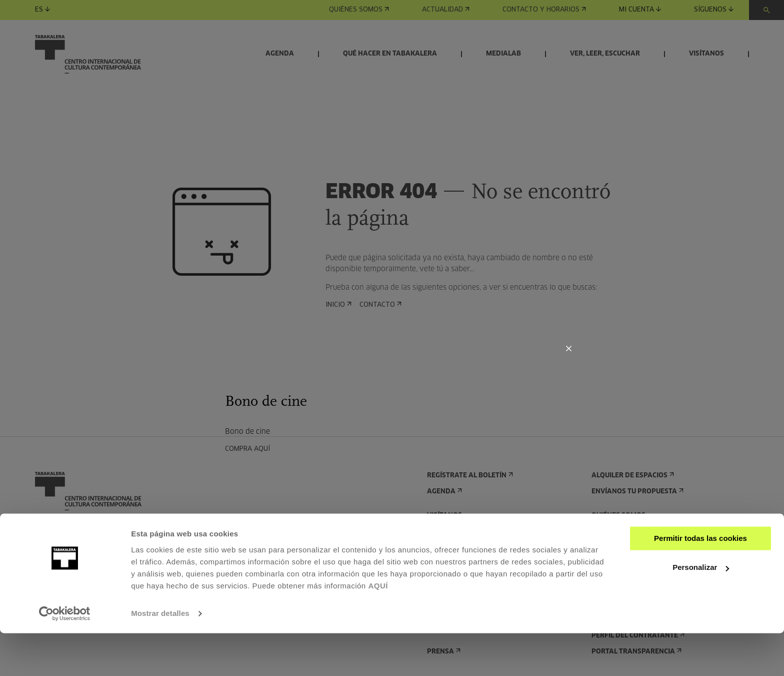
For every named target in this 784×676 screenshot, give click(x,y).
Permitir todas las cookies (700, 581)
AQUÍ (378, 629)
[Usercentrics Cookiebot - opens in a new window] (65, 656)
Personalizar (701, 610)
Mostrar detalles (160, 656)
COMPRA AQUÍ (251, 449)
